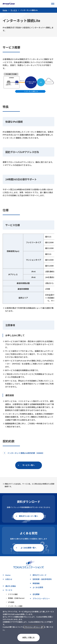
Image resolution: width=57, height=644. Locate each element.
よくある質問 (38, 587)
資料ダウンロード (40, 575)
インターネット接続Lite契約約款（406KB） (26, 453)
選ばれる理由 (11, 586)
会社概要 (36, 594)
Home (5, 10)
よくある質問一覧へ (29, 548)
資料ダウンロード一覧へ (29, 516)
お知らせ (9, 579)
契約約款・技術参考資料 (42, 579)
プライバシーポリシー (32, 627)
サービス (14, 10)
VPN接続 (11, 602)
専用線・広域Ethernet (16, 598)
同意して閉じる (29, 637)
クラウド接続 (13, 594)
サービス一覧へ (29, 465)
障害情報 (36, 583)
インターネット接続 (15, 606)
